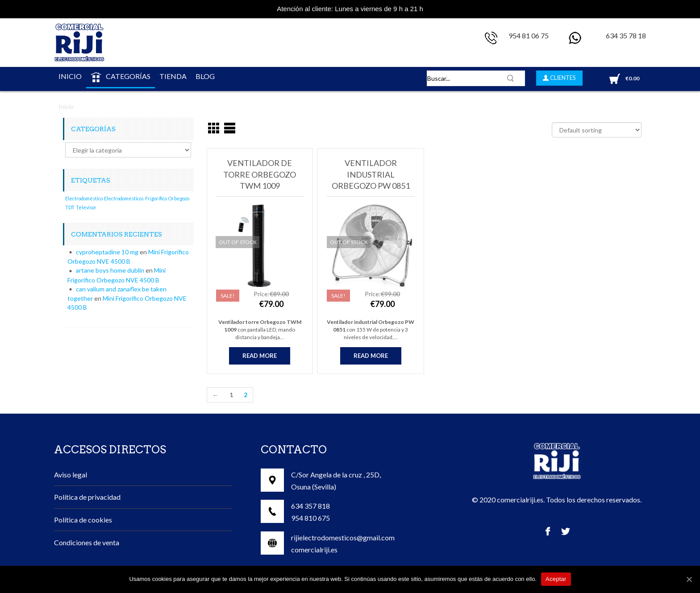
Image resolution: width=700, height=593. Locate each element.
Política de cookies (83, 520)
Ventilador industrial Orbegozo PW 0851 (371, 174)
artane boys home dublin (110, 270)
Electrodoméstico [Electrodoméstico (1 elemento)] (84, 198)
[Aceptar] (689, 579)
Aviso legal (71, 475)
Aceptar (556, 579)
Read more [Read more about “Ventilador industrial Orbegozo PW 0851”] (371, 356)
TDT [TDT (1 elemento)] (70, 207)
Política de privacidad (87, 497)
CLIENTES (562, 78)
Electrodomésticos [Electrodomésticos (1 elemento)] (124, 198)
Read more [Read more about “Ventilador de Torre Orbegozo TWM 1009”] (260, 356)
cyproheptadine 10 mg (107, 252)
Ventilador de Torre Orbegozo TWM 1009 (260, 174)
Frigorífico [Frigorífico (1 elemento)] (156, 198)
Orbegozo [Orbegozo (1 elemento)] (179, 198)
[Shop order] (597, 130)
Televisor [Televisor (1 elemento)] (86, 207)
